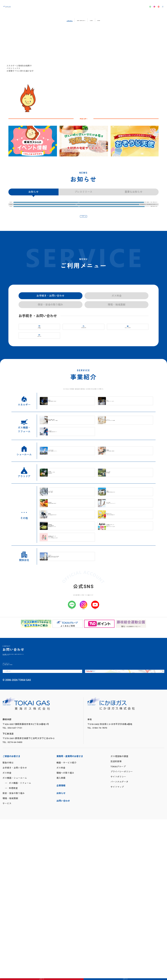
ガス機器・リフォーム (20, 944)
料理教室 (13, 949)
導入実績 (61, 939)
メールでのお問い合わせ (20, 826)
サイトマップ (117, 948)
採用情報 (126, 20)
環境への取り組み (65, 934)
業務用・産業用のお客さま (80, 20)
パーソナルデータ (119, 942)
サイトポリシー (118, 937)
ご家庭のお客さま (46, 20)
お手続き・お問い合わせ (15, 928)
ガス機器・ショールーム (15, 939)
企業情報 (109, 20)
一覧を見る (81, 244)
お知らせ (61, 954)
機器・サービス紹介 (66, 923)
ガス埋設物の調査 (119, 917)
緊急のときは (44, 977)
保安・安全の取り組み (14, 954)
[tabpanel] (33, 145)
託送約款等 (116, 922)
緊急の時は (8, 923)
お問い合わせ (127, 977)
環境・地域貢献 (10, 959)
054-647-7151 (29, 811)
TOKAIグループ (118, 927)
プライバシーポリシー (122, 932)
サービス (7, 964)
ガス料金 (7, 934)
